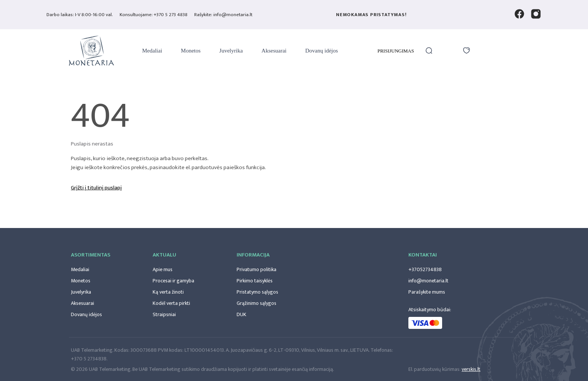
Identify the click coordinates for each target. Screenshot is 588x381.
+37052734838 (425, 269)
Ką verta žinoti (168, 292)
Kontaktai (423, 255)
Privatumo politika (256, 269)
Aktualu (164, 255)
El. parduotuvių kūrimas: (434, 369)
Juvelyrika (231, 51)
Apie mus (163, 269)
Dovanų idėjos (322, 51)
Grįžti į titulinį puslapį (96, 188)
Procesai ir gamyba (173, 281)
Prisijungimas (396, 51)
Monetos (191, 51)
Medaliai (152, 51)
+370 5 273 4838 (171, 15)
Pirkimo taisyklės (255, 281)
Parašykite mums (427, 292)
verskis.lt (471, 369)
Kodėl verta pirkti (171, 303)
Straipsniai (164, 314)
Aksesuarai (274, 51)
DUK (241, 314)
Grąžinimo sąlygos (256, 303)
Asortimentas (91, 255)
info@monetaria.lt (428, 281)
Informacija (253, 255)
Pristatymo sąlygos (257, 292)
